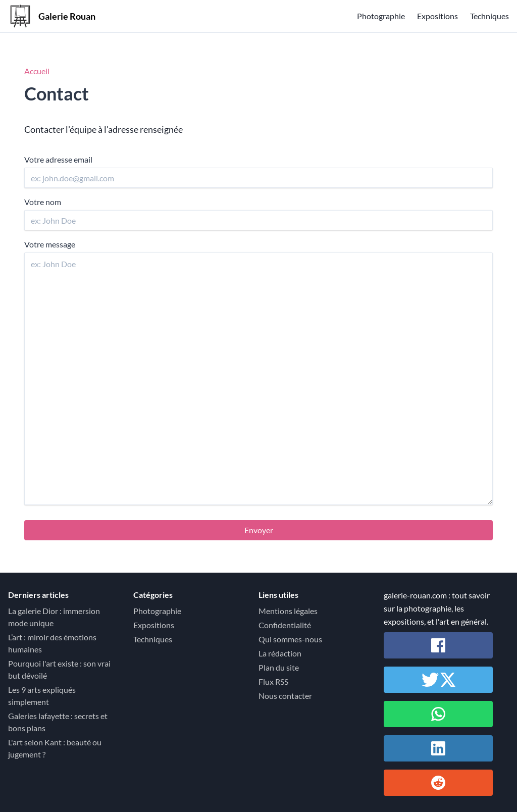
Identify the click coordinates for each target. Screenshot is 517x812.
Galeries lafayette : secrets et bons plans (58, 722)
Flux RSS (273, 681)
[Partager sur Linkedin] (438, 748)
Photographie (381, 16)
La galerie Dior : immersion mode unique (54, 617)
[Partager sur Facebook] (438, 645)
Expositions (437, 16)
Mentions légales (288, 611)
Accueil (37, 71)
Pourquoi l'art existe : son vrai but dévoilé (59, 669)
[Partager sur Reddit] (438, 783)
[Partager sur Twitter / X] (438, 680)
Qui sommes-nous (290, 639)
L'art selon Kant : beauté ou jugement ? (55, 748)
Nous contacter (285, 696)
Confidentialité (285, 625)
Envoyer (259, 530)
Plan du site (279, 667)
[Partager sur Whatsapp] (438, 714)
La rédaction (280, 653)
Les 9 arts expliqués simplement (42, 696)
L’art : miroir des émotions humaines (52, 643)
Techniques (489, 16)
